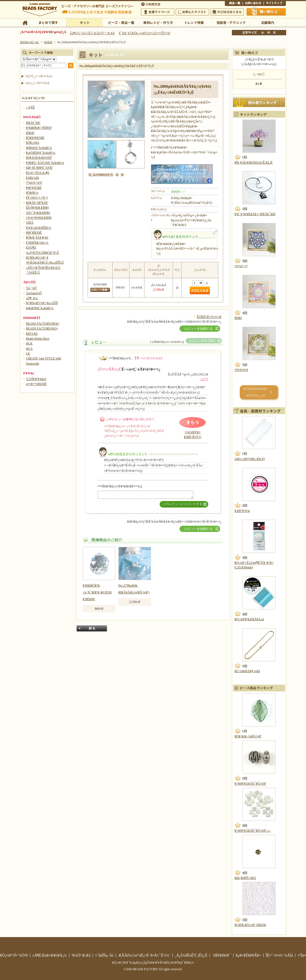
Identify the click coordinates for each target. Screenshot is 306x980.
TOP (25, 22)
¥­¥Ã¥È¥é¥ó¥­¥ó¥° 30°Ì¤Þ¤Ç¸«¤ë (255, 392)
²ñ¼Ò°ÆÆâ (81, 955)
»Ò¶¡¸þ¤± (32, 298)
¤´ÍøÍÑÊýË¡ (151, 4)
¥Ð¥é (238, 318)
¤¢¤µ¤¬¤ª (241, 266)
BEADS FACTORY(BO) (42, 328)
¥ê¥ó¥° (31, 133)
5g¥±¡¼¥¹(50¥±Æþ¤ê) (250, 459)
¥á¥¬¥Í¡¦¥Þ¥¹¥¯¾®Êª (40, 168)
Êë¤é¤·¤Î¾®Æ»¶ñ (38, 173)
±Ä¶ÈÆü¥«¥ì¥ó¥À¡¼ (50, 955)
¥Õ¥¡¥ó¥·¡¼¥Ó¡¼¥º (248, 736)
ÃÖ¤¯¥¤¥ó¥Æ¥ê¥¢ (38, 213)
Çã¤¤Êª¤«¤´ (266, 12)
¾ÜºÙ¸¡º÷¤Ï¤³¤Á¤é (39, 76)
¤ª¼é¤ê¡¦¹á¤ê (34, 183)
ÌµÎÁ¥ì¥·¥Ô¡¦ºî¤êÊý (158, 22)
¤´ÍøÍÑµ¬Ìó (104, 955)
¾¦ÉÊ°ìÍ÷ (234, 4)
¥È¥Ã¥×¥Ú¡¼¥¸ (30, 42)
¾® (263, 33)
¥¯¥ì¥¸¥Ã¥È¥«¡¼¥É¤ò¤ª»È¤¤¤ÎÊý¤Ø (145, 33)
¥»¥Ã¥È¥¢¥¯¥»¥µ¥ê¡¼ (41, 153)
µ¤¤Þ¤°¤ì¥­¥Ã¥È (36, 384)
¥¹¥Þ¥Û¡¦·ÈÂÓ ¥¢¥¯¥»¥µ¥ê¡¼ (45, 163)
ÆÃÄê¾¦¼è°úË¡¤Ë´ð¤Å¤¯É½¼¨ (144, 955)
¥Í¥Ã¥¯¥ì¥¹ (33, 123)
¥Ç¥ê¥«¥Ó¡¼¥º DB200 (250, 925)
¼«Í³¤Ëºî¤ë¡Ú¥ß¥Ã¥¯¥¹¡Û (43, 253)
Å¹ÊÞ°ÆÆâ (268, 22)
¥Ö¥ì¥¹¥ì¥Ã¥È (35, 138)
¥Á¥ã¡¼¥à (33, 178)
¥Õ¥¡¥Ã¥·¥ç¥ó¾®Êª (39, 158)
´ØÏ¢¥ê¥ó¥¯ (222, 955)
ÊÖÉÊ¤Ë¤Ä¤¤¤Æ (209, 317)
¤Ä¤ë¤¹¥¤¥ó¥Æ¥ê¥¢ (39, 218)
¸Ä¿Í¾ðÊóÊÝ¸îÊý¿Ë (191, 955)
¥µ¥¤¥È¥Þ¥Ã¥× (275, 4)
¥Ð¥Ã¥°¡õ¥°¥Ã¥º (37, 203)
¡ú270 (204, 379)
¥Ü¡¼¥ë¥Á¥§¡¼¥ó (247, 671)
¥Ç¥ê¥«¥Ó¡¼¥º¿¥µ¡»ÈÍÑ (42, 303)
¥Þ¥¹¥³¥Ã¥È (34, 188)
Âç (274, 33)
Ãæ (269, 33)
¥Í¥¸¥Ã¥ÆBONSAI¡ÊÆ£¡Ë (254, 162)
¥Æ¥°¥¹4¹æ (242, 511)
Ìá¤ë (92, 628)
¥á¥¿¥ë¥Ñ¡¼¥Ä (245, 878)
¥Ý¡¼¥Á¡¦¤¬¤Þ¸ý (37, 198)
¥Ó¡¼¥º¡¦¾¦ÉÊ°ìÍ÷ (121, 22)
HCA (29, 349)
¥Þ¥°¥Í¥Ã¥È (34, 233)
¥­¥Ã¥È (84, 22)
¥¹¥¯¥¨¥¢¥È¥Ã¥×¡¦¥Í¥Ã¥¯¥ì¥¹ (255, 214)
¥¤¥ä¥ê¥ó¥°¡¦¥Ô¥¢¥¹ (39, 128)
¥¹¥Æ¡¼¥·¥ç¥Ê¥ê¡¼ (39, 228)
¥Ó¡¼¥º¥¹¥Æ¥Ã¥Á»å (249, 619)
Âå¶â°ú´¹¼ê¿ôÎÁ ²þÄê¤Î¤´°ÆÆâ (92, 33)
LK (28, 353)
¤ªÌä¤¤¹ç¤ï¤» (253, 4)
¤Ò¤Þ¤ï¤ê (241, 370)
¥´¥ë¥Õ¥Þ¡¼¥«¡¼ (37, 243)
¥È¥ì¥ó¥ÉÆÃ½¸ (194, 22)
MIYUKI (32, 334)
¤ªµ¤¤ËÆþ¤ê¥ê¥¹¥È (192, 12)
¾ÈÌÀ (30, 223)
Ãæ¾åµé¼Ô (34, 293)
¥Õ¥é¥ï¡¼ (32, 193)
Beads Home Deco (38, 339)
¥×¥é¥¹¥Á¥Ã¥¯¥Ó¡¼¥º (250, 784)
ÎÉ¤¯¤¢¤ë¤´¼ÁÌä (279, 955)
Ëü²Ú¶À (31, 248)
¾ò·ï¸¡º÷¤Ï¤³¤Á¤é (38, 83)
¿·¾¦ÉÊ (31, 107)
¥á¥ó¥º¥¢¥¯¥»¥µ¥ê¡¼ (40, 308)
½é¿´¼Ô (31, 288)
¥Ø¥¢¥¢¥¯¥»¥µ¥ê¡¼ (39, 148)
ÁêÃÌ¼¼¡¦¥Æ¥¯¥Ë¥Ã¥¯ (231, 22)
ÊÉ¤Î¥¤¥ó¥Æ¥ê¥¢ (38, 208)
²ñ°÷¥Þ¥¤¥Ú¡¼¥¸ (158, 12)
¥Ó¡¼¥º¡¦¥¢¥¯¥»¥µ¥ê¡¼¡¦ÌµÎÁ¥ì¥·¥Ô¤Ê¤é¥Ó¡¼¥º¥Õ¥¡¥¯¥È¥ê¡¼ (153, 963)
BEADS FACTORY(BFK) (43, 324)
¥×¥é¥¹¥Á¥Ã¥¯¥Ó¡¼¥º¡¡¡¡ (253, 831)
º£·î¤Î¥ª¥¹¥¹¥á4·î (36, 379)
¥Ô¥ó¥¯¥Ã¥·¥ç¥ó (37, 237)
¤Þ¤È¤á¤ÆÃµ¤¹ (48, 22)
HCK (29, 343)
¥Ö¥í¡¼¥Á (33, 143)
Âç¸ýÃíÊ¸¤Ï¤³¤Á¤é (227, 12)
